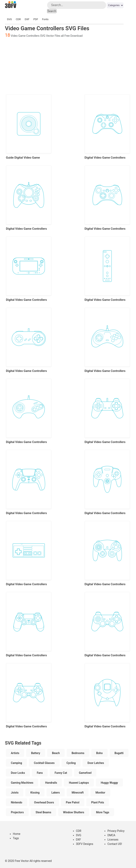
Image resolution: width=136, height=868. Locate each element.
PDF (36, 19)
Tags (16, 838)
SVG (9, 19)
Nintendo (17, 802)
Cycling (71, 763)
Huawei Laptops (79, 783)
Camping (16, 763)
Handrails (51, 783)
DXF (27, 19)
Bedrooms (78, 753)
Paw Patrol (73, 802)
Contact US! (115, 844)
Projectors (17, 812)
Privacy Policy (116, 831)
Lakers (56, 793)
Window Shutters (74, 812)
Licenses (113, 840)
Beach (56, 753)
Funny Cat (61, 773)
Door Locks (18, 773)
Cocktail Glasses (44, 763)
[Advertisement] (68, 66)
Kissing (35, 793)
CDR (18, 19)
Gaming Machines (22, 783)
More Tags (103, 812)
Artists (15, 753)
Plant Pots (98, 802)
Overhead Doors (44, 802)
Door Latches (96, 763)
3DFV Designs (85, 844)
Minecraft (78, 793)
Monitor (100, 793)
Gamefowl (85, 773)
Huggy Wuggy (109, 783)
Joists (15, 793)
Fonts (45, 19)
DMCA (111, 835)
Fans (40, 773)
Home (17, 834)
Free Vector (22, 861)
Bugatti (119, 753)
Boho (99, 753)
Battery (36, 753)
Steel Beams (43, 812)
